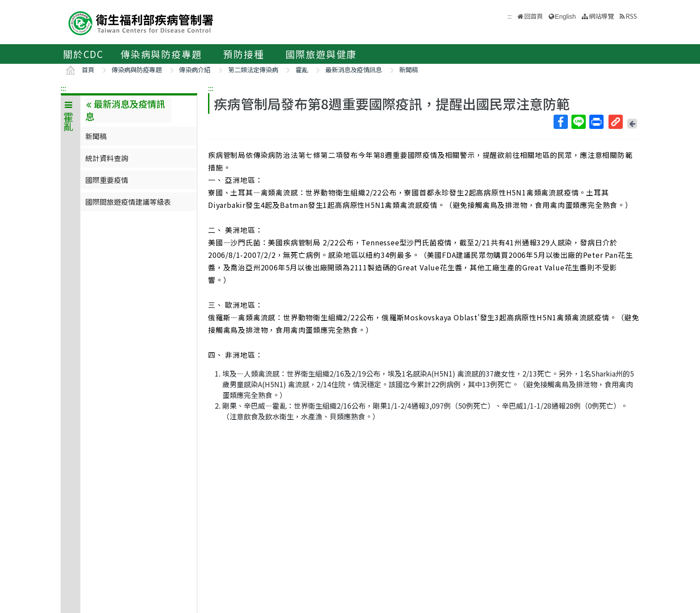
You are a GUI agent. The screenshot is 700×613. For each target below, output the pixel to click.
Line (578, 122)
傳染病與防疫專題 (161, 54)
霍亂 (302, 69)
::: (63, 88)
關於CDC (83, 54)
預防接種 (244, 54)
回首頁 (533, 16)
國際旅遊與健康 (321, 54)
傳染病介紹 (195, 69)
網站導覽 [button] (601, 16)
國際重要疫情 (107, 180)
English (565, 17)
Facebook (560, 122)
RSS (631, 16)
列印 (596, 122)
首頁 (88, 69)
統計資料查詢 (107, 158)
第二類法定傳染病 (253, 69)
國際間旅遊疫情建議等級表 (128, 202)
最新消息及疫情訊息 (354, 69)
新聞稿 (408, 69)
